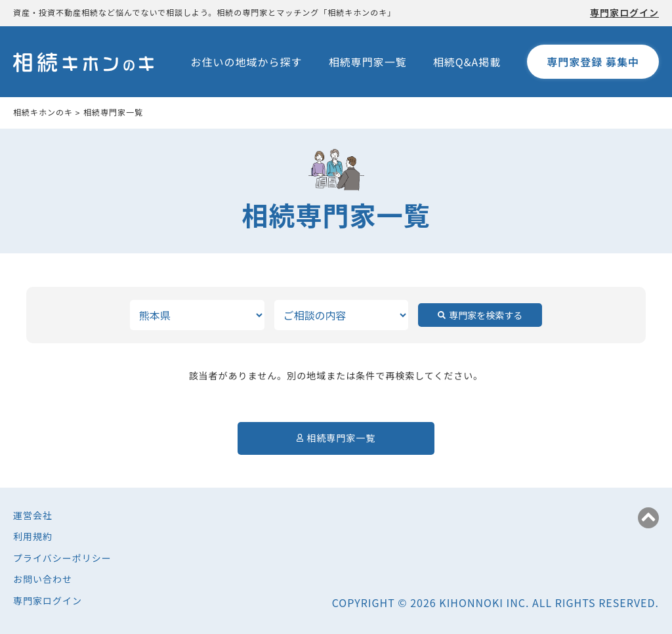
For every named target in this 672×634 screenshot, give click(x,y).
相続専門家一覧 (368, 62)
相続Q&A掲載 (467, 62)
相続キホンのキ (43, 112)
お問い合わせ (43, 579)
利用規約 (33, 536)
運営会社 (33, 515)
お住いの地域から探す (247, 62)
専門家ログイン (624, 12)
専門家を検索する (486, 315)
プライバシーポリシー (62, 558)
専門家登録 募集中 (593, 62)
